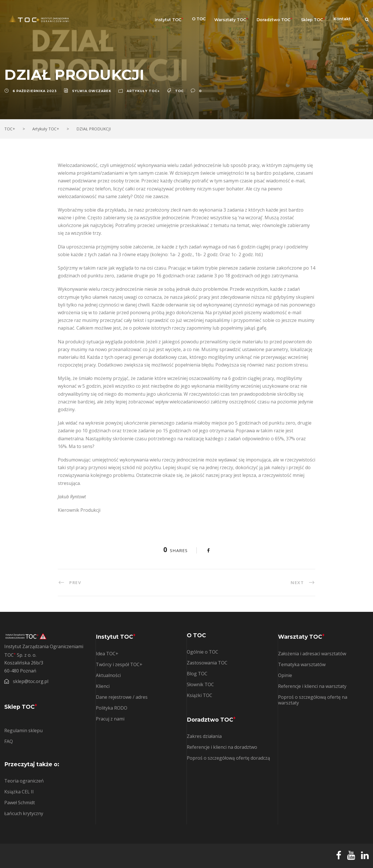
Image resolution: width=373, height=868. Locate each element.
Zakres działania (204, 736)
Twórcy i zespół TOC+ (119, 664)
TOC (179, 91)
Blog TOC (197, 674)
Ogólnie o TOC (203, 652)
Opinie (285, 675)
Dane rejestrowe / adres (122, 697)
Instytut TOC (169, 19)
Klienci (103, 686)
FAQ (9, 741)
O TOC (199, 19)
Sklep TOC (313, 19)
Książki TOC (200, 695)
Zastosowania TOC (207, 663)
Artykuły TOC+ (143, 91)
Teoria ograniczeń (24, 781)
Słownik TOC (200, 684)
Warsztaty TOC (231, 19)
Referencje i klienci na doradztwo (222, 747)
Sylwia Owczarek (92, 91)
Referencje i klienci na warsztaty (312, 686)
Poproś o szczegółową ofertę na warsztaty (313, 700)
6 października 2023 (35, 91)
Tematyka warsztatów (302, 664)
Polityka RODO (112, 708)
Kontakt (342, 19)
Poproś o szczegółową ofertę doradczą (228, 758)
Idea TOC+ (107, 654)
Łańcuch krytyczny (24, 813)
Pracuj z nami (110, 719)
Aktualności (108, 675)
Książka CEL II (19, 792)
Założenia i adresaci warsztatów (312, 654)
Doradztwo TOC (274, 19)
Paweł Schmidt (20, 803)
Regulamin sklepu (23, 730)
